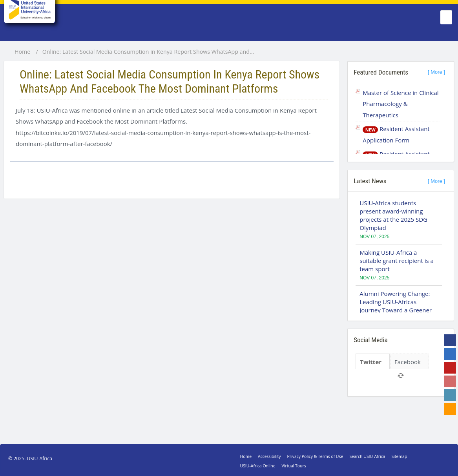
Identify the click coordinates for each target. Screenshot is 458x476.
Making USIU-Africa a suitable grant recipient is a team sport (397, 261)
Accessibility (269, 456)
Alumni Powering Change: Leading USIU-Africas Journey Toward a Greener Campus (396, 306)
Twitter (371, 362)
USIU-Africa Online (258, 466)
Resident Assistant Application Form (396, 134)
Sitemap (399, 456)
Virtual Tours (294, 466)
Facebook (408, 362)
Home (22, 52)
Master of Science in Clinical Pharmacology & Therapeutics (401, 104)
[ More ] (436, 72)
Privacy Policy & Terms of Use (315, 456)
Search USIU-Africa (367, 456)
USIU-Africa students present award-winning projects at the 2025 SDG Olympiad (393, 215)
